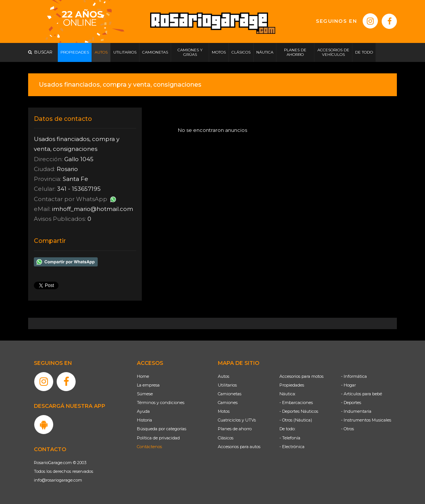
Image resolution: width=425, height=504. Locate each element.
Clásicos (226, 438)
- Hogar (348, 385)
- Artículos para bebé (362, 394)
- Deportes (351, 403)
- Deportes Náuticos (299, 411)
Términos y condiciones (161, 403)
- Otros (347, 429)
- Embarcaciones (296, 403)
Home (143, 376)
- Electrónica (292, 447)
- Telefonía (290, 438)
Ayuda (143, 411)
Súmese (145, 394)
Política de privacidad (158, 438)
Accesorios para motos (301, 376)
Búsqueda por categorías (162, 429)
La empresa (148, 385)
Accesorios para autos (239, 447)
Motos (224, 411)
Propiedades (292, 385)
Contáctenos (149, 447)
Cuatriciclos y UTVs (237, 420)
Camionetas (230, 394)
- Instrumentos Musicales (366, 420)
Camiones (228, 403)
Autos (224, 376)
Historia (144, 420)
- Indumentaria (356, 411)
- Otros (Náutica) (296, 420)
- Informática (354, 376)
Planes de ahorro (235, 429)
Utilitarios (227, 385)
